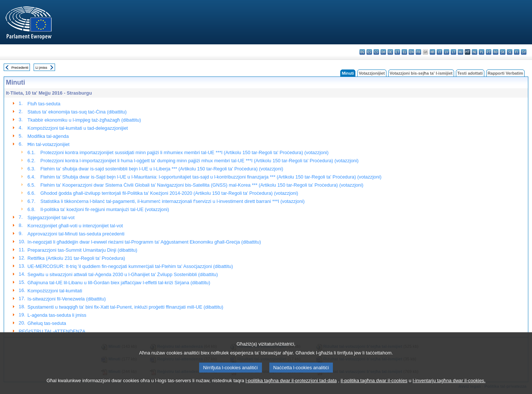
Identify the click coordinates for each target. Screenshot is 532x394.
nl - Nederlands (475, 52)
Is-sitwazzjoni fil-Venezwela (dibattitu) (66, 299)
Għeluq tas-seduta (47, 323)
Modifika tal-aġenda (48, 136)
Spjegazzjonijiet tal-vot (51, 218)
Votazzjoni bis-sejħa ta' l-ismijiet (421, 73)
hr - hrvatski (432, 52)
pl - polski (482, 52)
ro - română (496, 52)
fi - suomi (517, 52)
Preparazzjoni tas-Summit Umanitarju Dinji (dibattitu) (82, 250)
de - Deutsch (390, 52)
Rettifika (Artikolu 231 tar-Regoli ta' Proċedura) (76, 258)
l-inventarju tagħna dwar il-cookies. (449, 389)
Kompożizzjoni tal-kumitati (55, 291)
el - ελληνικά (404, 52)
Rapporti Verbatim (505, 73)
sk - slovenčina (503, 52)
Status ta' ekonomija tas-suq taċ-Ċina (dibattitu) (77, 112)
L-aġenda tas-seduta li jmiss (57, 315)
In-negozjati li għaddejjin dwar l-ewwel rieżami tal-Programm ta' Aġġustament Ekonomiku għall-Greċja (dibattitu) (144, 242)
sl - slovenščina (510, 52)
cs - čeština (376, 52)
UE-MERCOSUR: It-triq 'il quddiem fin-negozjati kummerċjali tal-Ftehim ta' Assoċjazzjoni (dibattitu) (130, 266)
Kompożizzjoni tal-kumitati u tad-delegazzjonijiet (78, 128)
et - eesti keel (397, 52)
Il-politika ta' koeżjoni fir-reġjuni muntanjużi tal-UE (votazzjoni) (105, 209)
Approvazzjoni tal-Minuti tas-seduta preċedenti (76, 234)
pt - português (489, 52)
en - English (411, 52)
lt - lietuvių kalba (453, 52)
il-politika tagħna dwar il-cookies (374, 389)
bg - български (362, 52)
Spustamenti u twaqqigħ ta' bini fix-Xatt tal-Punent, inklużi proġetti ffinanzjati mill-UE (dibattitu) (125, 307)
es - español (369, 52)
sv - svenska (524, 52)
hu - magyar (461, 52)
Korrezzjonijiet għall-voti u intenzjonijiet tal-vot (75, 226)
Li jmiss (41, 67)
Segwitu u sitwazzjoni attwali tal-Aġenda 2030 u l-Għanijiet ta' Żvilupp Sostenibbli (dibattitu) (122, 274)
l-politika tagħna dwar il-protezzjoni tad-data (291, 389)
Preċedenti (20, 67)
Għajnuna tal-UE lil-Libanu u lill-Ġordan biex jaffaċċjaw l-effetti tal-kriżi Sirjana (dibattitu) (119, 283)
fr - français (418, 52)
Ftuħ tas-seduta (44, 104)
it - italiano (439, 52)
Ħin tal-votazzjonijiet (48, 144)
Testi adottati (470, 73)
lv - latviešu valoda (446, 52)
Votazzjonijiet (372, 73)
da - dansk (383, 52)
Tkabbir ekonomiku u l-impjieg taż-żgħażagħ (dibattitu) (84, 120)
